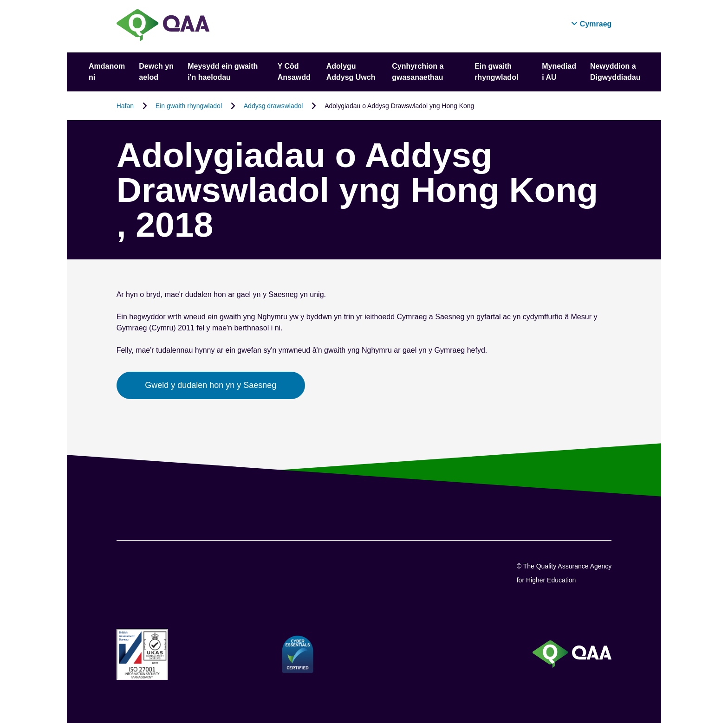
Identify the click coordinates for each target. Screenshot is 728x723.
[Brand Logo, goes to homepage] (163, 26)
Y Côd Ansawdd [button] (294, 72)
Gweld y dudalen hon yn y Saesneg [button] (211, 385)
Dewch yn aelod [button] (156, 72)
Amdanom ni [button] (107, 72)
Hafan (125, 106)
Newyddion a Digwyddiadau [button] (615, 72)
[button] (591, 24)
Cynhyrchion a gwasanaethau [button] (418, 72)
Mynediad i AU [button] (559, 72)
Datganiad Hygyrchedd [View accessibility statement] (0, 0)
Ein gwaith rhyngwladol (189, 106)
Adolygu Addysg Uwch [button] (351, 72)
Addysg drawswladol (273, 106)
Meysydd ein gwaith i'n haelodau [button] (223, 72)
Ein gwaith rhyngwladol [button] (496, 72)
